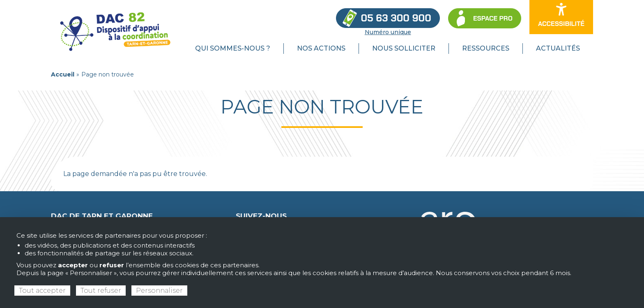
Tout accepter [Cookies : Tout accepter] (42, 291)
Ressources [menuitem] (486, 48)
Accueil (63, 74)
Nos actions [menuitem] (321, 48)
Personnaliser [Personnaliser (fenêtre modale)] (159, 291)
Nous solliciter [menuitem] (404, 48)
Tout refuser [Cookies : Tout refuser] (101, 291)
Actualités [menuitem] (558, 48)
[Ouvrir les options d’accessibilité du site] (561, 17)
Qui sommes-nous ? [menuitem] (233, 48)
